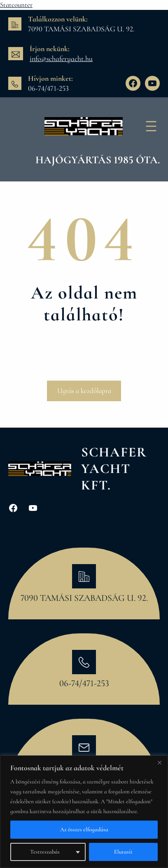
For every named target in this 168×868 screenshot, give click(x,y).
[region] (84, 812)
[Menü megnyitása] (151, 126)
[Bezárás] (159, 762)
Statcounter (16, 5)
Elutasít (123, 852)
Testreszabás (45, 852)
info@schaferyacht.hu (61, 59)
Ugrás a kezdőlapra (84, 391)
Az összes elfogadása (84, 829)
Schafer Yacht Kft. (114, 468)
